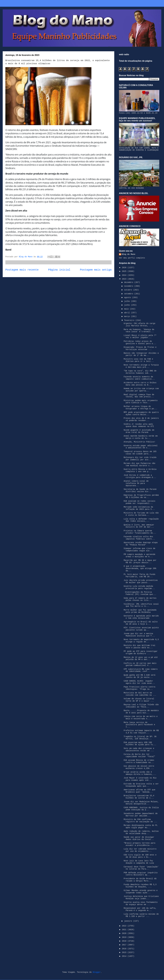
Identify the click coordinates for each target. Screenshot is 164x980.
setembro (129, 294)
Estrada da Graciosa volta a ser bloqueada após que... (141, 785)
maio (127, 309)
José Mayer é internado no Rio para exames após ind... (140, 779)
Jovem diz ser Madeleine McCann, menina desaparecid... (141, 803)
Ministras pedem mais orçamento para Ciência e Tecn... (141, 402)
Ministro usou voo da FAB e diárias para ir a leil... (139, 360)
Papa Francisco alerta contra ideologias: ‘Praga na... (139, 688)
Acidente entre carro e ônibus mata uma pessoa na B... (140, 384)
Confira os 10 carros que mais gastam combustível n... (140, 664)
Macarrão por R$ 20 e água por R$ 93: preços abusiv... (140, 561)
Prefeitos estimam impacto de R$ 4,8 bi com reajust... (141, 732)
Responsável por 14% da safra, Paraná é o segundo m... (140, 909)
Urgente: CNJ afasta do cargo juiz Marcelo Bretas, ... (139, 325)
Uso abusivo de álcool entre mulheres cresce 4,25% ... (139, 767)
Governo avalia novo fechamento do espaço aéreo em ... (141, 903)
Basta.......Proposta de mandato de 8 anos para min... (141, 712)
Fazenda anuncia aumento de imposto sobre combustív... (139, 378)
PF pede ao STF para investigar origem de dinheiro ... (141, 652)
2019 (125, 937)
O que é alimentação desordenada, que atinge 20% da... (140, 568)
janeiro (129, 921)
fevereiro (130, 320)
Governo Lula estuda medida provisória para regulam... (139, 587)
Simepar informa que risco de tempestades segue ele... (139, 550)
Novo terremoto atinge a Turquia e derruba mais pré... (141, 366)
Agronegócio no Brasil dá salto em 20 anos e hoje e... (141, 623)
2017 (125, 945)
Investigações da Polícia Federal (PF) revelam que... (140, 593)
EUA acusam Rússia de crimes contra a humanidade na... (139, 761)
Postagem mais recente (22, 270)
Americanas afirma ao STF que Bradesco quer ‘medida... (139, 791)
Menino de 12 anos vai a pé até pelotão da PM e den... (141, 659)
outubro (129, 290)
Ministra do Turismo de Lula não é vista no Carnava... (141, 514)
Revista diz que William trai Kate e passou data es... (139, 647)
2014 (125, 956)
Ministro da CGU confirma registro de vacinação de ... (140, 821)
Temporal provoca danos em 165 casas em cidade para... (140, 453)
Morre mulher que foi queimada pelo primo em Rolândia (140, 611)
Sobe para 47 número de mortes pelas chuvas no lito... (140, 599)
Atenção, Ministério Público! (139, 442)
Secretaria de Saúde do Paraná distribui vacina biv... (140, 490)
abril (127, 313)
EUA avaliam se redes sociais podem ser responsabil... (139, 502)
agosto (128, 298)
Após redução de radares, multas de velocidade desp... (141, 832)
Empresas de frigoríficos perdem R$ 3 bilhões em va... (141, 496)
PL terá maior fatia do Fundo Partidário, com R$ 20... (139, 576)
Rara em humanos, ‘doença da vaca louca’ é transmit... (139, 331)
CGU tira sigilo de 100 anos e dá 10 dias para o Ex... (140, 856)
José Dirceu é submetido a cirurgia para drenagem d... (140, 476)
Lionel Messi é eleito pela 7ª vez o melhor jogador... (140, 337)
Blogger (97, 972)
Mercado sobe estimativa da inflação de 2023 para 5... (139, 508)
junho (127, 305)
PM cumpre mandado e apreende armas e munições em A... (139, 556)
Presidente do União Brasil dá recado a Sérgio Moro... (140, 880)
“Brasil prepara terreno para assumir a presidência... (139, 844)
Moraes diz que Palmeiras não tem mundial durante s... (139, 464)
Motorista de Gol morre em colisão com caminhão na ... (140, 694)
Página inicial (59, 270)
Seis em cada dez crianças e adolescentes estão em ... (139, 750)
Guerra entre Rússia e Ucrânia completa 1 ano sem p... (140, 470)
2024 (125, 275)
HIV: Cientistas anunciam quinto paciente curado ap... (141, 629)
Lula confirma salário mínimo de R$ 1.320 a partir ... (141, 915)
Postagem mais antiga (96, 270)
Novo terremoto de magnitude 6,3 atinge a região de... (141, 641)
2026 (125, 268)
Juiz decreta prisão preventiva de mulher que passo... (141, 581)
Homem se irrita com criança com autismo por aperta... (141, 390)
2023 (125, 279)
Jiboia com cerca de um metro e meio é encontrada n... (141, 718)
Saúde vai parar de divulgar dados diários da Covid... (139, 838)
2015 (125, 952)
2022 (125, 926)
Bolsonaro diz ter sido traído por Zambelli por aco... (140, 459)
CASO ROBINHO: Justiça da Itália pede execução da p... (141, 809)
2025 (125, 271)
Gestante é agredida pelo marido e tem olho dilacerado (141, 617)
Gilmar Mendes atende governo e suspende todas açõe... (141, 892)
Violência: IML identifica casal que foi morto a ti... (141, 605)
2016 (125, 949)
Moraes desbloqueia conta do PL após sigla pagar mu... (141, 826)
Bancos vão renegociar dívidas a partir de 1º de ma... (141, 354)
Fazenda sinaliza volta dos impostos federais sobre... (139, 538)
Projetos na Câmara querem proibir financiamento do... (140, 532)
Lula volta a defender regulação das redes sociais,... (141, 520)
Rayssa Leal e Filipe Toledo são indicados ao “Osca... (141, 706)
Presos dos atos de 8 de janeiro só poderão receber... (141, 419)
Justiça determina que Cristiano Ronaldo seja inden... (141, 897)
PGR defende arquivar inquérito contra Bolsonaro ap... (141, 874)
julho (127, 301)
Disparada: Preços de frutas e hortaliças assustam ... (140, 348)
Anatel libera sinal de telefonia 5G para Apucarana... (136, 483)
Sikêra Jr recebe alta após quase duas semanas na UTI (139, 425)
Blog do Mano (128, 254)
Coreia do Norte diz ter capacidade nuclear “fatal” (139, 755)
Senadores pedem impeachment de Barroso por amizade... (141, 815)
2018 (125, 941)
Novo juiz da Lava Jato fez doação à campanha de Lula (139, 862)
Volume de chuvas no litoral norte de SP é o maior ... (139, 700)
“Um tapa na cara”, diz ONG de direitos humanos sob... (140, 372)
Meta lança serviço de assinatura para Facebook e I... (139, 725)
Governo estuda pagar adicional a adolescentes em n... (141, 447)
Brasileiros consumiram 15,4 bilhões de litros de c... (139, 797)
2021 (125, 930)
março (127, 316)
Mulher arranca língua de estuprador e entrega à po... (140, 408)
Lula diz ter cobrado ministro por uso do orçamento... (140, 850)
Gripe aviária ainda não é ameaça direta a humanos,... (140, 773)
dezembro (129, 282)
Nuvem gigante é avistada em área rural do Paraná (139, 431)
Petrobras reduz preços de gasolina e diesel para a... (140, 342)
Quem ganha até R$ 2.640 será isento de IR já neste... (139, 676)
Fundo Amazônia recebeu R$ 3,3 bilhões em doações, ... (140, 886)
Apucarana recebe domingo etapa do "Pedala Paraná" (141, 544)
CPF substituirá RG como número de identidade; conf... (141, 670)
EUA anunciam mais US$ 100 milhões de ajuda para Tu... (140, 744)
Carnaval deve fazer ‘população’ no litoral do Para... (141, 868)
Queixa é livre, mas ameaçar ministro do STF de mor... (139, 526)
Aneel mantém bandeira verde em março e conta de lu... (141, 437)
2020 (125, 933)
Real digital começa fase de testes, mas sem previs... (139, 396)
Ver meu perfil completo (132, 258)
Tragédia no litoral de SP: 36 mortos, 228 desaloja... (140, 738)
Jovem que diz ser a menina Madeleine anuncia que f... (139, 635)
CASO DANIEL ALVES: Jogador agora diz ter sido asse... (139, 682)
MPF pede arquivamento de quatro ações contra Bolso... (141, 413)
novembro (129, 286)
